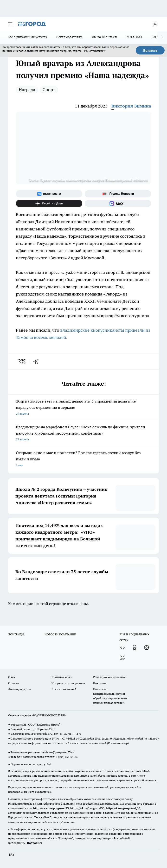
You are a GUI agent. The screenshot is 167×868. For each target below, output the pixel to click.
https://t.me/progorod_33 (123, 808)
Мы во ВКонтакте (105, 37)
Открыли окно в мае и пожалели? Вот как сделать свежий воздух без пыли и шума (83, 459)
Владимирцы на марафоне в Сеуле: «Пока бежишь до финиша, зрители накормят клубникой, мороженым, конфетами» (83, 434)
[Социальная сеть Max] (118, 203)
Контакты (100, 683)
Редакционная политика (109, 677)
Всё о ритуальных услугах (27, 37)
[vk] (22, 361)
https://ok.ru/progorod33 (87, 808)
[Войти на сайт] (155, 24)
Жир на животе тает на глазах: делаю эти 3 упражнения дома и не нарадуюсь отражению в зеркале (83, 408)
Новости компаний (63, 689)
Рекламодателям (69, 37)
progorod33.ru (18, 792)
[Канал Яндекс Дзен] (49, 203)
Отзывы (14, 683)
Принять (150, 50)
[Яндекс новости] (118, 194)
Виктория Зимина (131, 106)
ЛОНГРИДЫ (16, 634)
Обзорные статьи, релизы (68, 683)
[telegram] (38, 361)
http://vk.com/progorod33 (51, 808)
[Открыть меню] (10, 24)
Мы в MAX (135, 37)
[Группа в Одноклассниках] (135, 648)
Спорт (49, 90)
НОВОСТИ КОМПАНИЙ (60, 634)
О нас (12, 677)
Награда (27, 90)
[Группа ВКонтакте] (49, 194)
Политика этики (61, 677)
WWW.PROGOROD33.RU (49, 715)
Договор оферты (19, 689)
